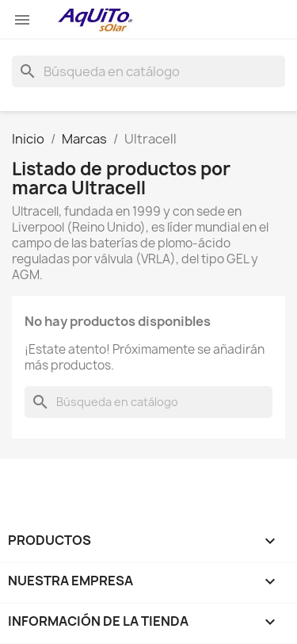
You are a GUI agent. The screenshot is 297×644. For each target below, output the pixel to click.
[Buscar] (148, 71)
